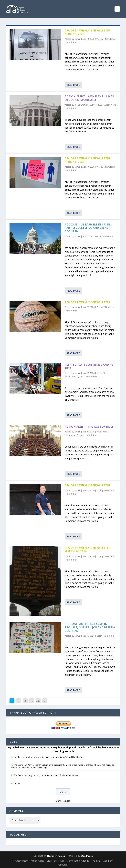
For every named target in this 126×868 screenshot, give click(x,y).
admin (77, 39)
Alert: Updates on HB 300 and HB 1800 (89, 366)
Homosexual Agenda (74, 377)
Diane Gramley (81, 105)
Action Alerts (110, 105)
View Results (63, 801)
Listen (98, 236)
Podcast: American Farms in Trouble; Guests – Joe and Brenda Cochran (90, 627)
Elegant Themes (56, 856)
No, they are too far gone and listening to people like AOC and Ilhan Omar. (48, 757)
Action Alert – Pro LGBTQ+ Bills (89, 427)
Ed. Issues (59, 861)
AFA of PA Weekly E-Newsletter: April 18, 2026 (88, 32)
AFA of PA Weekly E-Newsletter (88, 302)
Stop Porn (108, 861)
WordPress (87, 856)
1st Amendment (20, 861)
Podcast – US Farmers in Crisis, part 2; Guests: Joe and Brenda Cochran (88, 228)
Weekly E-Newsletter (106, 39)
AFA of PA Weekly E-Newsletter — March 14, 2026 (89, 550)
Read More (73, 85)
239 (38, 701)
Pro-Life (96, 861)
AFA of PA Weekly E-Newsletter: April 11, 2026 (88, 160)
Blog (49, 861)
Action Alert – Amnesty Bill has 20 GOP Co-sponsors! (89, 98)
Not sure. (18, 783)
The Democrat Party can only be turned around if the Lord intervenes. (46, 775)
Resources (63, 865)
